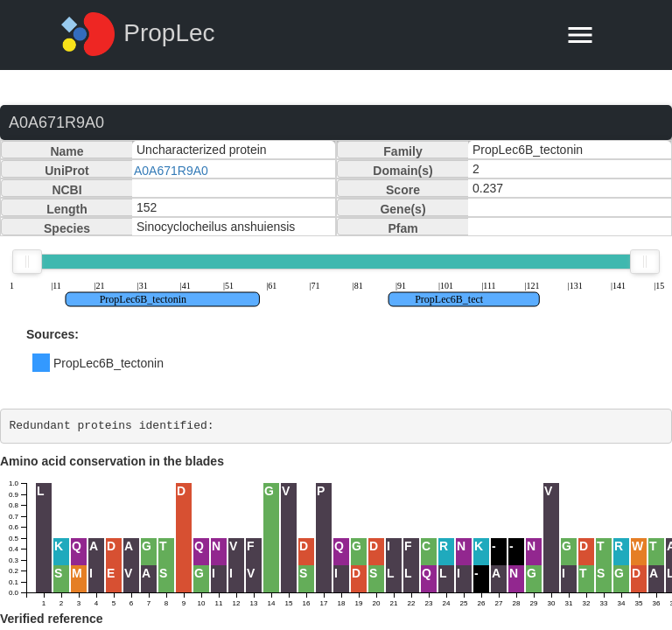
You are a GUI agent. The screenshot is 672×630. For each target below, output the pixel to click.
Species (67, 228)
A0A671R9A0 (171, 171)
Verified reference (52, 619)
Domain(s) (402, 171)
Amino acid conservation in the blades (112, 461)
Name (66, 151)
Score (403, 190)
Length (67, 209)
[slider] (27, 262)
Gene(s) (402, 209)
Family (402, 151)
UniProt (67, 171)
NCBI (66, 190)
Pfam (402, 228)
